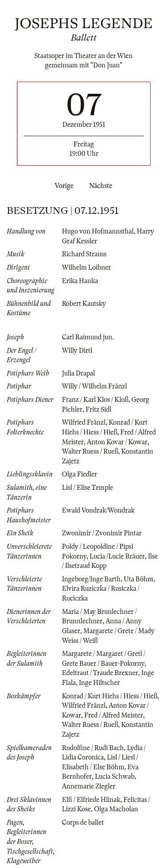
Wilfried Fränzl (84, 422)
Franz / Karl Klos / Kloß (95, 400)
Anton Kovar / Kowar (117, 442)
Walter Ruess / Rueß (90, 451)
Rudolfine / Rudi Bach (93, 748)
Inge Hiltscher (99, 683)
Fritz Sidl (98, 409)
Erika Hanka (80, 281)
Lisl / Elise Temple (88, 488)
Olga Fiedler (79, 474)
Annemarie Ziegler (89, 786)
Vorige (62, 186)
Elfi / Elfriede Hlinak (91, 800)
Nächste (102, 186)
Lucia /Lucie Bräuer (117, 556)
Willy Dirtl (77, 351)
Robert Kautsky (84, 304)
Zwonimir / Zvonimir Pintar (102, 533)
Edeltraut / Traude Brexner (100, 673)
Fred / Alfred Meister (114, 715)
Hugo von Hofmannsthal (98, 231)
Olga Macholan (116, 809)
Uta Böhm (138, 579)
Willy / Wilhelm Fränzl (94, 386)
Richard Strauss (84, 254)
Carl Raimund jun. (88, 337)
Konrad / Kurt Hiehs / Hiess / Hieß (110, 696)
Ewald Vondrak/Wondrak (98, 510)
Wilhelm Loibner (86, 267)
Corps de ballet (83, 822)
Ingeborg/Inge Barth (91, 579)
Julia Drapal (78, 373)
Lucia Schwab (115, 776)
